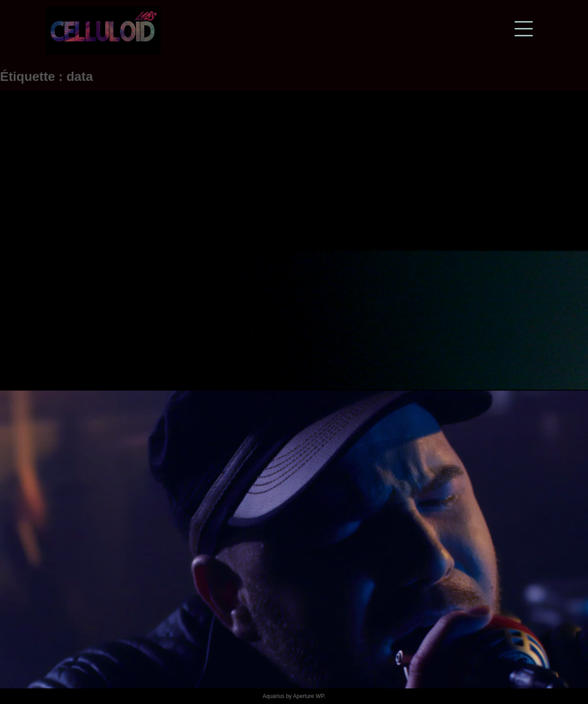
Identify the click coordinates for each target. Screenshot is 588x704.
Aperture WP (308, 696)
